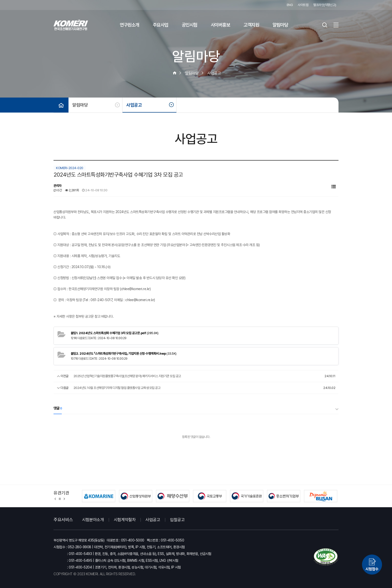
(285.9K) (115, 333)
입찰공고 (177, 520)
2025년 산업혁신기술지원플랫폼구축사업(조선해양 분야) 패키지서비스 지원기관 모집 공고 (127, 376)
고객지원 (251, 25)
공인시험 (189, 25)
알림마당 (280, 25)
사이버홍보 (220, 25)
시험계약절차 (125, 520)
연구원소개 (129, 25)
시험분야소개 (93, 520)
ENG (290, 5)
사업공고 (134, 105)
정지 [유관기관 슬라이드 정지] (60, 498)
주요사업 (160, 25)
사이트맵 (303, 5)
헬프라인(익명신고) (325, 5)
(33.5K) (124, 354)
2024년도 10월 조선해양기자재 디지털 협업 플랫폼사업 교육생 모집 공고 (117, 388)
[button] (55, 498)
